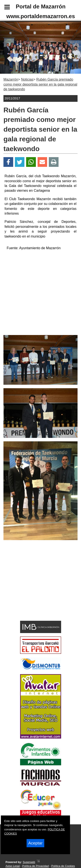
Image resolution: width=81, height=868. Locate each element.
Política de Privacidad (36, 866)
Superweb (29, 862)
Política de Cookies (63, 866)
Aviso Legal (13, 866)
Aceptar (35, 843)
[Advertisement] (34, 588)
